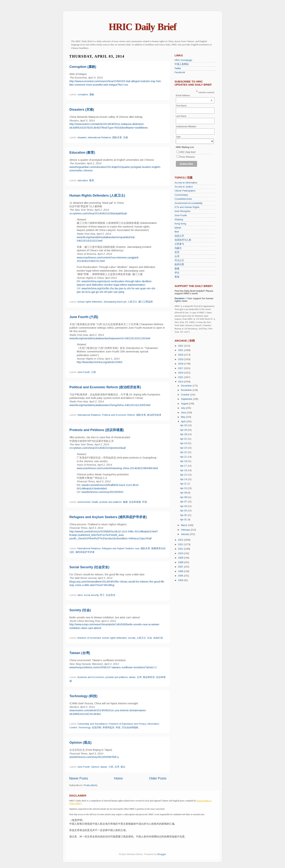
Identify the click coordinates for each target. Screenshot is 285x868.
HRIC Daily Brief (143, 27)
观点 (123, 767)
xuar (137, 548)
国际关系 (117, 138)
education (83, 181)
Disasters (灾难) (82, 110)
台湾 (139, 677)
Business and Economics (91, 677)
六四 (93, 372)
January (185, 534)
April (184, 422)
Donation (180, 298)
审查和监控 (109, 728)
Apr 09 (184, 493)
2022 (181, 346)
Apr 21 (184, 457)
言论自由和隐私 (130, 728)
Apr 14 (184, 479)
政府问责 (179, 264)
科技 (118, 728)
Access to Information (186, 183)
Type (178, 137)
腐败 (92, 95)
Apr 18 (184, 461)
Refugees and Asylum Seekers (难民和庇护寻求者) (108, 517)
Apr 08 (184, 497)
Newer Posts (79, 778)
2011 (181, 549)
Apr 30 (184, 425)
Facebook (180, 72)
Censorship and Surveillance (92, 724)
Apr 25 (184, 439)
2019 (181, 359)
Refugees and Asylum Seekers (118, 548)
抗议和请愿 (135, 502)
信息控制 (97, 728)
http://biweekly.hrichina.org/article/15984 (99, 362)
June (184, 413)
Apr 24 (184, 443)
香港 (177, 277)
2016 (181, 373)
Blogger (162, 854)
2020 (181, 355)
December (187, 386)
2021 (181, 350)
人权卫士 (132, 302)
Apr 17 (184, 466)
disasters (82, 138)
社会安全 (111, 595)
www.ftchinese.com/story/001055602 (102, 492)
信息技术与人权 (183, 240)
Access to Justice (184, 187)
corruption (83, 95)
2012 (181, 544)
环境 (145, 502)
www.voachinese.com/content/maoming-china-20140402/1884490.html (117, 468)
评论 (177, 273)
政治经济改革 (154, 415)
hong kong (180, 224)
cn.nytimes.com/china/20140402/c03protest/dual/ (98, 448)
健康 (125, 502)
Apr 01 (184, 520)
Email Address (194, 95)
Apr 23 (184, 448)
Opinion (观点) (80, 743)
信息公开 (179, 236)
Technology (84, 728)
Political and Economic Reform (118, 415)
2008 (181, 562)
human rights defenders (90, 302)
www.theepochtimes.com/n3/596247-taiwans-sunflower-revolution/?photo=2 (113, 667)
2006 (181, 571)
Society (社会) (80, 610)
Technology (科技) (83, 696)
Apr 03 (184, 511)
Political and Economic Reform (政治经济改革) (105, 387)
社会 (150, 638)
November (187, 390)
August (185, 404)
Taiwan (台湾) (80, 653)
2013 (181, 540)
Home (118, 778)
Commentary (181, 195)
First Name (181, 106)
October (186, 395)
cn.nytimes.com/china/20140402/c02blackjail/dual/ (98, 213)
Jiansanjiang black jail (115, 302)
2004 (181, 580)
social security (91, 595)
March (185, 525)
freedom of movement (89, 638)
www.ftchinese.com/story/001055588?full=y (94, 757)
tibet (177, 232)
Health (95, 502)
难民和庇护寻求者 (85, 552)
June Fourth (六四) (84, 317)
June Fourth (84, 372)
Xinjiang (179, 219)
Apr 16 (184, 470)
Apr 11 (184, 484)
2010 (181, 553)
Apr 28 (184, 434)
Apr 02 (184, 515)
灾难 (125, 138)
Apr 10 (184, 488)
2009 (181, 558)
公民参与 (179, 244)
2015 (181, 377)
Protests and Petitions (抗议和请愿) (97, 430)
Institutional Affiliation (186, 127)
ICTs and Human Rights (187, 207)
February (186, 530)
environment (84, 502)
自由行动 (158, 638)
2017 (181, 368)
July (183, 408)
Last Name (181, 116)
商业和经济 (149, 677)
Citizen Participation (185, 191)
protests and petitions (111, 502)
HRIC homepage (183, 60)
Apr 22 (184, 452)
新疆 (177, 269)
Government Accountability (188, 203)
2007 (181, 567)
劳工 (102, 595)
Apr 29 (184, 430)
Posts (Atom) (90, 785)
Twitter (178, 68)
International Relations (99, 138)
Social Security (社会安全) (89, 567)
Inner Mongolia (182, 211)
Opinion (95, 767)
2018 (181, 364)
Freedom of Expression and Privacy (127, 724)
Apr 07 (184, 502)
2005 (181, 576)
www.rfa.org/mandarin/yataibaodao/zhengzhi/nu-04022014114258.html (110, 405)
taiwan (132, 677)
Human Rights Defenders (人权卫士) (97, 196)
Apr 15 (184, 475)
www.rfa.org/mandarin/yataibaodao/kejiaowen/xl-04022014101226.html (110, 338)
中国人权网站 (182, 64)
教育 (92, 181)
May (183, 417)
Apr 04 (184, 506)
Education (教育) (82, 153)
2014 (181, 382)
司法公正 (179, 260)
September (187, 399)
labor (80, 595)
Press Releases (187, 157)
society (132, 638)
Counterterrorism (183, 199)
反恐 (177, 252)
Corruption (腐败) (83, 67)
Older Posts (158, 778)
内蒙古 (178, 248)
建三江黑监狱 (146, 302)
